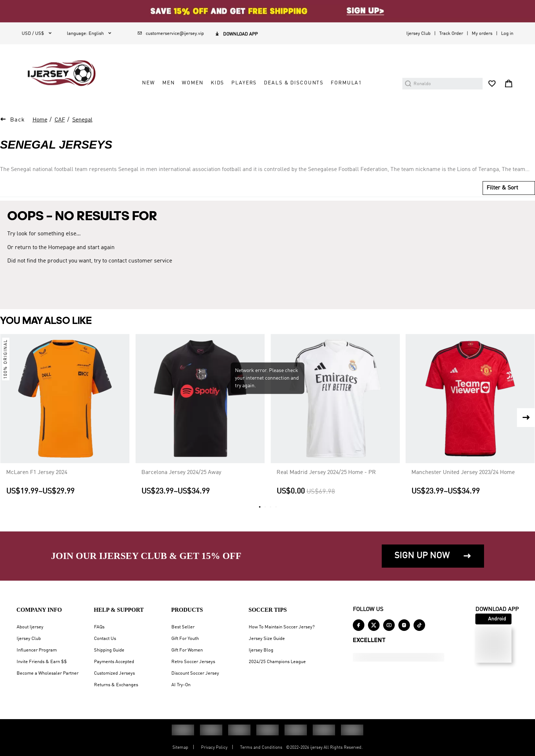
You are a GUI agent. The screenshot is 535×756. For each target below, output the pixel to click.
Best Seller (183, 627)
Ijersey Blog (261, 650)
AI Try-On (181, 685)
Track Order (451, 33)
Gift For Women (187, 650)
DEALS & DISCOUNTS (294, 83)
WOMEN (192, 83)
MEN (169, 83)
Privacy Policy (214, 748)
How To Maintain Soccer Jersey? (282, 627)
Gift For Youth (185, 639)
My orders (482, 33)
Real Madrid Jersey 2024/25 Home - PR (326, 473)
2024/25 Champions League (277, 662)
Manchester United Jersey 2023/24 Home (463, 473)
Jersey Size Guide (267, 639)
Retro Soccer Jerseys (193, 662)
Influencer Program (37, 650)
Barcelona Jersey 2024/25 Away (181, 473)
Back (18, 120)
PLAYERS (244, 83)
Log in (507, 33)
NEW (149, 83)
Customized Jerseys (114, 673)
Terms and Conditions (261, 748)
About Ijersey (30, 627)
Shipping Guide (109, 650)
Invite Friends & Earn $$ (42, 662)
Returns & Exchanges (116, 685)
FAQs (99, 627)
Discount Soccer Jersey (195, 673)
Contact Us (105, 639)
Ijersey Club (418, 33)
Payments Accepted (114, 662)
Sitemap (180, 748)
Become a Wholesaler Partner (48, 673)
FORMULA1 (346, 83)
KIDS (217, 83)
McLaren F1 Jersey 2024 (37, 473)
